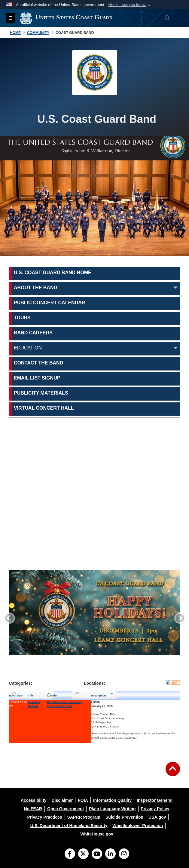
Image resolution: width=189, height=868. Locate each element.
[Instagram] (124, 854)
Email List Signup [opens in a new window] (37, 378)
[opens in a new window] (34, 800)
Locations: (95, 683)
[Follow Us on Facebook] (70, 854)
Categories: (21, 683)
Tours (22, 318)
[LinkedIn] (110, 854)
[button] (130, 5)
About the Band (35, 288)
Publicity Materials (41, 393)
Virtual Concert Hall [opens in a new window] (44, 408)
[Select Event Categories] (26, 693)
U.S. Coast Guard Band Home (53, 273)
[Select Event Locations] (89, 693)
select (49, 693)
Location (53, 696)
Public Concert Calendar (49, 303)
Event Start (16, 696)
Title (31, 696)
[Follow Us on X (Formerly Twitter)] (83, 854)
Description (99, 696)
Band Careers (33, 333)
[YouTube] (97, 854)
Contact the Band (38, 363)
